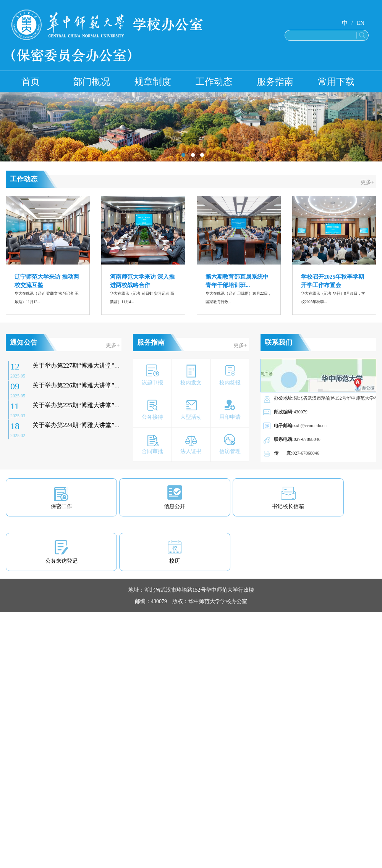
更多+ (367, 182)
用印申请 (230, 417)
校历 (175, 561)
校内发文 (191, 383)
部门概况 (92, 82)
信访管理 (230, 451)
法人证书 (191, 451)
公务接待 (152, 417)
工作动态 (214, 82)
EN (361, 23)
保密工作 (62, 506)
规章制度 (153, 82)
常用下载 (336, 82)
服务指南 (275, 82)
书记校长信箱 (288, 506)
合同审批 (152, 451)
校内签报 (230, 383)
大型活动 (191, 417)
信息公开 (175, 506)
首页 (31, 82)
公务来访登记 (62, 561)
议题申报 (152, 383)
